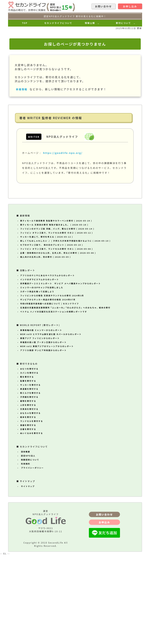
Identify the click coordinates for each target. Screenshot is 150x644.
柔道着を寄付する (29, 478)
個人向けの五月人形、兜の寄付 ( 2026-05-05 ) (46, 346)
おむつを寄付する (29, 458)
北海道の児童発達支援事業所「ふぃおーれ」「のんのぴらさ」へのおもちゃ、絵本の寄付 (65, 397)
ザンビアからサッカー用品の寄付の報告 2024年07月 (48, 388)
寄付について (124, 23)
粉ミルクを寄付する (30, 482)
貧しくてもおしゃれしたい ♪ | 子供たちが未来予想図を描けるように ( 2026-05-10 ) (65, 330)
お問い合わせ (103, 6)
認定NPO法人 (28, 545)
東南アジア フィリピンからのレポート (40, 427)
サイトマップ (27, 575)
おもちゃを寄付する (30, 502)
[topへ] (11, 3)
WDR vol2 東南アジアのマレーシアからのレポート (47, 435)
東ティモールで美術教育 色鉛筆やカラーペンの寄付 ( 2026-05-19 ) (56, 310)
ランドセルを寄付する (32, 510)
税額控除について (30, 549)
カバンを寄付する (29, 462)
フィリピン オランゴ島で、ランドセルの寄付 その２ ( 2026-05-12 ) (57, 322)
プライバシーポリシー (32, 557)
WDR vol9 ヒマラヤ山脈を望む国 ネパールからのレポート (51, 423)
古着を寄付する (28, 518)
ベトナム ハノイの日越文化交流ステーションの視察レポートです (54, 401)
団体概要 (25, 541)
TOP (25, 23)
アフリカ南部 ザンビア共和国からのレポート (43, 439)
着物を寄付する (28, 490)
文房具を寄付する (29, 498)
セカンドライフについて (58, 23)
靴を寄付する (27, 466)
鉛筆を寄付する (28, 470)
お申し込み (130, 6)
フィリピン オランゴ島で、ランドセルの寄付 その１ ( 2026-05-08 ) (57, 338)
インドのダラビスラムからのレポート (40, 368)
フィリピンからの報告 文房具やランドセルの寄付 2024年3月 (52, 384)
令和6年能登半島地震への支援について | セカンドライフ (50, 392)
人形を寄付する (28, 494)
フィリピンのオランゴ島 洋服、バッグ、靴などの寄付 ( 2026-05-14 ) (57, 318)
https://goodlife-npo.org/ (63, 242)
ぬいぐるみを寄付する (32, 522)
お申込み (104, 611)
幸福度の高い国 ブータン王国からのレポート (43, 431)
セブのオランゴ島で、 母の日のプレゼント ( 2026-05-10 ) (52, 334)
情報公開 (90, 23)
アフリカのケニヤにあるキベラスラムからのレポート (48, 364)
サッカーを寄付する (30, 474)
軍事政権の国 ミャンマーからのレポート (41, 419)
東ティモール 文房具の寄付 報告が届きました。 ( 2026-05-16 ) (54, 314)
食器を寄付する (28, 514)
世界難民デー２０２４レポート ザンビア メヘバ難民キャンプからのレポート (61, 372)
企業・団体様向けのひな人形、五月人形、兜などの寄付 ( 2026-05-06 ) (58, 342)
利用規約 (25, 553)
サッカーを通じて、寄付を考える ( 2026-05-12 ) (47, 326)
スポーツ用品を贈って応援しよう (37, 380)
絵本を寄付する (28, 506)
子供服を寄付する (29, 486)
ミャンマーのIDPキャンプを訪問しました (42, 376)
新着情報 (22, 178)
